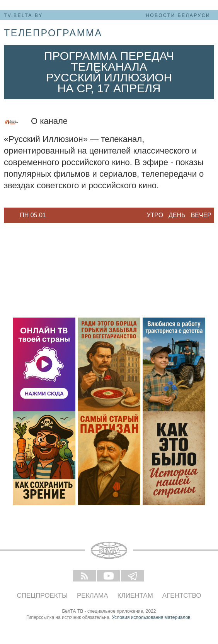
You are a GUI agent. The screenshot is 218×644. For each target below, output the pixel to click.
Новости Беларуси (178, 15)
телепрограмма (53, 33)
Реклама (93, 596)
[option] (33, 215)
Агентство (182, 596)
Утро (155, 215)
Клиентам (135, 596)
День (177, 215)
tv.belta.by (23, 15)
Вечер (201, 215)
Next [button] (58, 215)
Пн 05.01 (33, 215)
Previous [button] (8, 215)
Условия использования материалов (151, 617)
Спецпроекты (43, 596)
